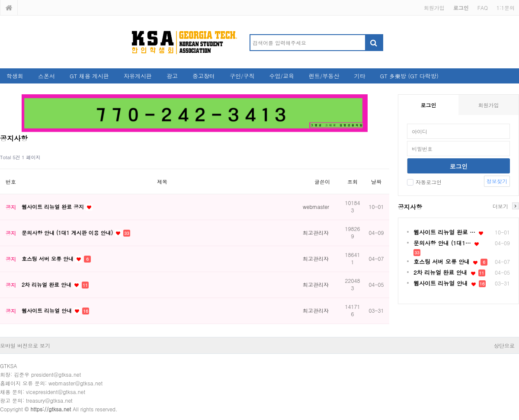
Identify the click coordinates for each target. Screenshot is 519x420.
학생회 (15, 76)
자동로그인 (424, 182)
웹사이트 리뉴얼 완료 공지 (54, 207)
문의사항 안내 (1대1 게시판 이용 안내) (68, 232)
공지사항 (410, 207)
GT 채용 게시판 (89, 76)
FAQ (483, 8)
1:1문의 (506, 8)
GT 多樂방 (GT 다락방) (409, 76)
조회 (352, 181)
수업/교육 (282, 76)
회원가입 (434, 8)
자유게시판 (138, 76)
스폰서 (46, 76)
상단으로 (504, 345)
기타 (359, 76)
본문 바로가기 (0, 0)
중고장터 (204, 76)
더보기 (500, 206)
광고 (172, 76)
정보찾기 (497, 181)
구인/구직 (242, 76)
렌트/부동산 (324, 76)
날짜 (376, 181)
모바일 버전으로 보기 (25, 345)
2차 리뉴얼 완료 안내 (47, 284)
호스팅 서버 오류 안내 (48, 258)
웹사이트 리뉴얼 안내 (48, 310)
